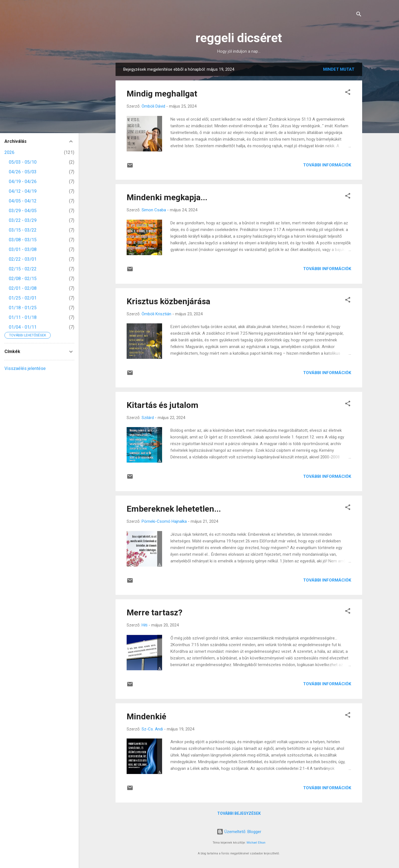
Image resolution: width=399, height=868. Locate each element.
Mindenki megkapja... (167, 197)
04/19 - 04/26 (23, 182)
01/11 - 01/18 (23, 317)
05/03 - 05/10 (23, 162)
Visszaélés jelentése (25, 368)
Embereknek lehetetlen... (174, 509)
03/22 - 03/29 (23, 220)
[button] (348, 93)
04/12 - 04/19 (23, 191)
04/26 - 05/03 (23, 172)
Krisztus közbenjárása (168, 301)
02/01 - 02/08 (23, 288)
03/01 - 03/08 (23, 249)
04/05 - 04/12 (23, 201)
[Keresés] (359, 15)
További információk (327, 165)
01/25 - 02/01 (23, 298)
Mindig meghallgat (162, 94)
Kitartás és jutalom (163, 405)
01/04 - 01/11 (23, 327)
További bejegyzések (239, 813)
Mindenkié (146, 716)
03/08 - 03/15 (23, 240)
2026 (9, 152)
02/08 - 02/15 (23, 279)
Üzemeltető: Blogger (239, 832)
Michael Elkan (256, 843)
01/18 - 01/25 (23, 308)
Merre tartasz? (154, 612)
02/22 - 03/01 (23, 259)
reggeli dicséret (239, 38)
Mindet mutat (339, 69)
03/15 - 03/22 (23, 230)
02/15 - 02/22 (23, 269)
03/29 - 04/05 (23, 211)
